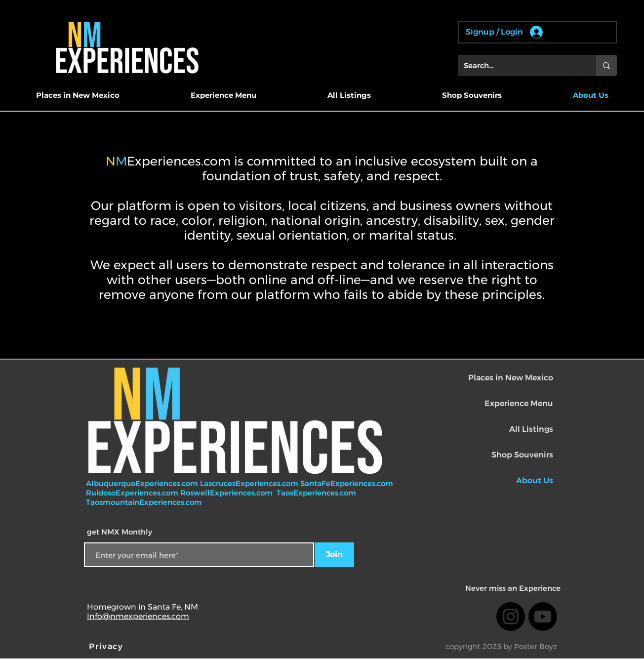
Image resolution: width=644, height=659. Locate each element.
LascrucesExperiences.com (250, 483)
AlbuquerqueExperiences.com (143, 483)
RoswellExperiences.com (227, 493)
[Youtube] (543, 617)
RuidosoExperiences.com (132, 493)
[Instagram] (511, 617)
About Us (535, 480)
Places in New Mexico (511, 378)
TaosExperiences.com (317, 493)
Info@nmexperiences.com (138, 616)
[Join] (334, 555)
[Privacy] (107, 646)
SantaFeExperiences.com (347, 483)
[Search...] (520, 65)
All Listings (531, 429)
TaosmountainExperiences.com (144, 502)
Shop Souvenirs (522, 455)
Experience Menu (519, 403)
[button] (78, 95)
